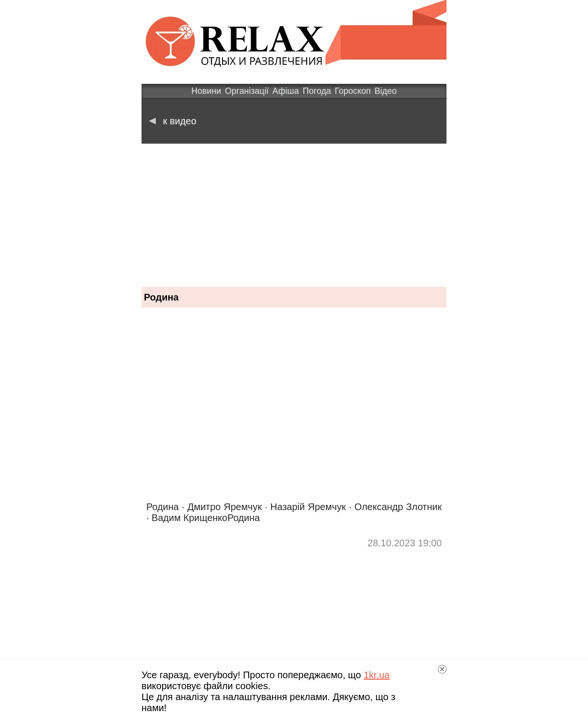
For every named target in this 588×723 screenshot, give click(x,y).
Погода (317, 91)
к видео (172, 121)
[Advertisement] (294, 215)
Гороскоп (353, 91)
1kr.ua (376, 675)
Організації (247, 91)
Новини (206, 91)
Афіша (286, 91)
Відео (386, 91)
